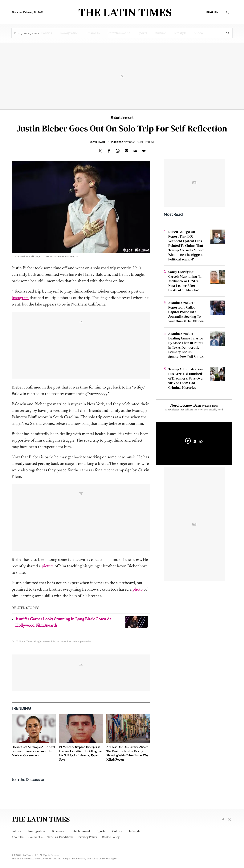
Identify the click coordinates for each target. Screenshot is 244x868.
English (212, 12)
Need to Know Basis (186, 406)
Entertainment (119, 33)
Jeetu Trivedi (98, 142)
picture (48, 566)
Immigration (69, 33)
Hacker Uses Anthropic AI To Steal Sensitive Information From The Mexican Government (33, 751)
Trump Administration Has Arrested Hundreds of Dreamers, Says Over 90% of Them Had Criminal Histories (186, 378)
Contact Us (35, 837)
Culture (160, 33)
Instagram (20, 298)
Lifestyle (180, 33)
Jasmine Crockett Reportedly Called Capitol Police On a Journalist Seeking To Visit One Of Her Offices (186, 312)
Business (93, 33)
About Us (18, 837)
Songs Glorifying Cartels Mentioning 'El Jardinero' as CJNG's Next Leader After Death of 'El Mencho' (185, 281)
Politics (47, 33)
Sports (142, 33)
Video (199, 33)
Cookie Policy (111, 837)
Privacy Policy (88, 837)
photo (138, 590)
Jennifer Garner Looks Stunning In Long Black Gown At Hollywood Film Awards (63, 623)
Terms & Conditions (60, 837)
